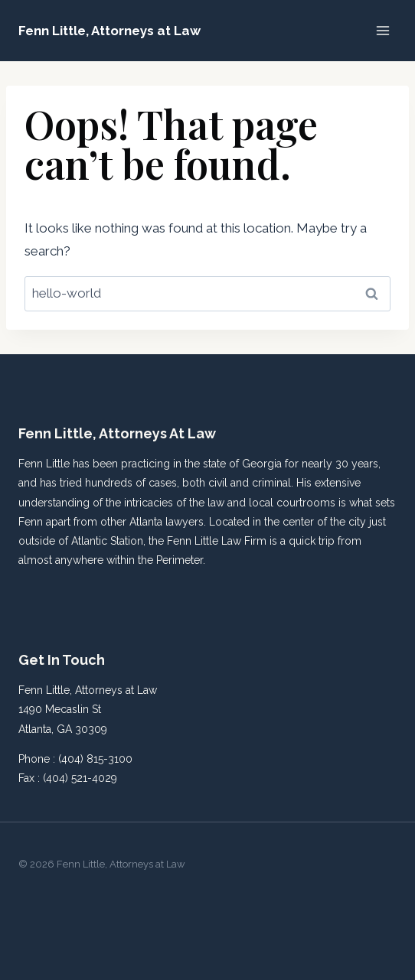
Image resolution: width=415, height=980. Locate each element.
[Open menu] (382, 30)
